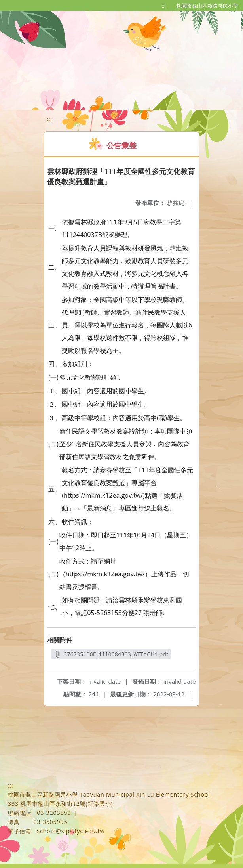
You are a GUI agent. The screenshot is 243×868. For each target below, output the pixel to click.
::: (164, 6)
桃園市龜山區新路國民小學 (207, 6)
